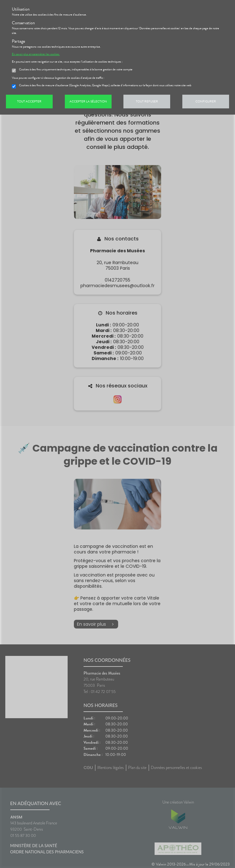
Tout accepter (29, 101)
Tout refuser (147, 101)
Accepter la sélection (88, 101)
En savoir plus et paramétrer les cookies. (36, 54)
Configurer (206, 101)
